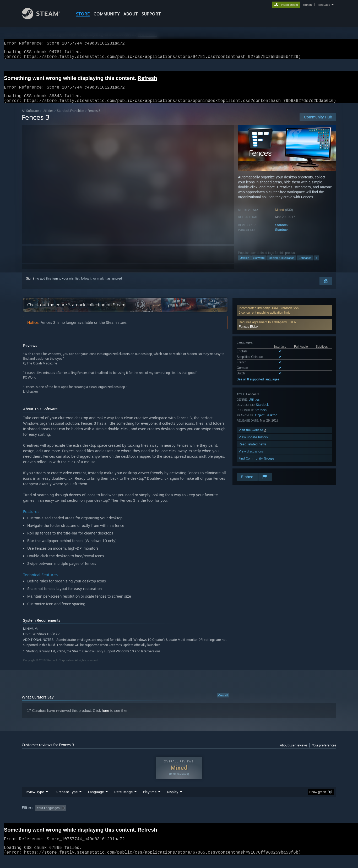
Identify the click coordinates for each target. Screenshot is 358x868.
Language (96, 802)
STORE (83, 14)
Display (173, 802)
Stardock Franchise (70, 117)
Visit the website (253, 436)
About (131, 14)
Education (305, 264)
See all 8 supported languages (258, 386)
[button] (284, 331)
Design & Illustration (282, 264)
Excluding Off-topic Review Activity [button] (101, 818)
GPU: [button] (268, 818)
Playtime (150, 802)
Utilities (48, 117)
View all (223, 702)
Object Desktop (266, 421)
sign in (307, 5)
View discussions (251, 458)
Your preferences (324, 752)
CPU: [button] (250, 818)
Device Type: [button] (291, 818)
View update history (253, 443)
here (106, 717)
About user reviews (294, 752)
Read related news (253, 451)
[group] (179, 818)
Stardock (282, 231)
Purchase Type (66, 802)
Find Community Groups (257, 465)
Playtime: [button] (142, 818)
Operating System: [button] (223, 818)
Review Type (34, 802)
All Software (30, 117)
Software (259, 264)
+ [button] (317, 264)
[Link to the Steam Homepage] (45, 18)
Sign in (31, 285)
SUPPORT (151, 14)
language (324, 5)
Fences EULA (248, 333)
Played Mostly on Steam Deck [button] (179, 818)
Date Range (123, 802)
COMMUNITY (107, 14)
